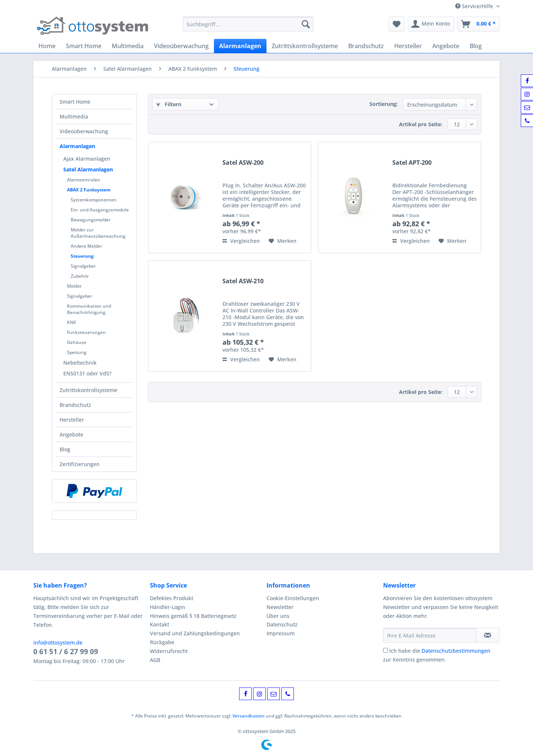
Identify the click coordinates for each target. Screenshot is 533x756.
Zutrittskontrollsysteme (88, 390)
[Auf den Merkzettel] (283, 241)
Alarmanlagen (77, 146)
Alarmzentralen (84, 180)
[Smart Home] (84, 46)
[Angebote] (446, 46)
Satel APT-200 (412, 163)
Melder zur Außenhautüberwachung (98, 233)
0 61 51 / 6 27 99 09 (66, 652)
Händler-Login (167, 607)
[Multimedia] (128, 46)
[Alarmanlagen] (240, 46)
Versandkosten (249, 716)
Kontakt (160, 624)
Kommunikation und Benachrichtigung (89, 309)
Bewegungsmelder (91, 220)
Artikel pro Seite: (421, 124)
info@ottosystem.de (58, 643)
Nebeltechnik (80, 363)
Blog (65, 449)
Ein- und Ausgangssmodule (100, 210)
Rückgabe (162, 642)
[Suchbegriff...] (248, 24)
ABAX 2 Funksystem (89, 190)
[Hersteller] (408, 46)
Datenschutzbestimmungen (456, 651)
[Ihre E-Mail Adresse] (430, 635)
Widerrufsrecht (169, 651)
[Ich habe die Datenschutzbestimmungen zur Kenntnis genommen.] (385, 650)
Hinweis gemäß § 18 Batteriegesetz (193, 616)
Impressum (281, 633)
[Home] (47, 46)
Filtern (169, 104)
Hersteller (72, 420)
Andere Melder (86, 246)
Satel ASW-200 (243, 163)
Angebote (71, 434)
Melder (74, 286)
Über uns (278, 616)
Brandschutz (75, 405)
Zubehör (80, 276)
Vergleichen (241, 241)
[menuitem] (248, 28)
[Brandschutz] (366, 46)
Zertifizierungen (80, 464)
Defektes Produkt (172, 598)
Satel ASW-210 (243, 281)
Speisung (77, 352)
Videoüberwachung (84, 131)
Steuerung (82, 256)
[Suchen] (306, 24)
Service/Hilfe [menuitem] (475, 6)
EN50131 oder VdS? (87, 373)
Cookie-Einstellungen (293, 598)
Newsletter (280, 607)
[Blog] (476, 46)
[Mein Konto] (431, 24)
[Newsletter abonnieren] (488, 635)
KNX (71, 322)
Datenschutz (282, 624)
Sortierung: (384, 104)
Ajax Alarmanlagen (87, 159)
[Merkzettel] (397, 24)
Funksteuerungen (86, 332)
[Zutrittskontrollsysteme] (305, 46)
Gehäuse (77, 342)
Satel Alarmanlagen (88, 169)
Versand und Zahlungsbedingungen (195, 633)
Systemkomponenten (94, 200)
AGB (155, 660)
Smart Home (75, 102)
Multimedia (74, 116)
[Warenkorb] (479, 24)
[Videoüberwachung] (181, 46)
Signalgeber (83, 266)
